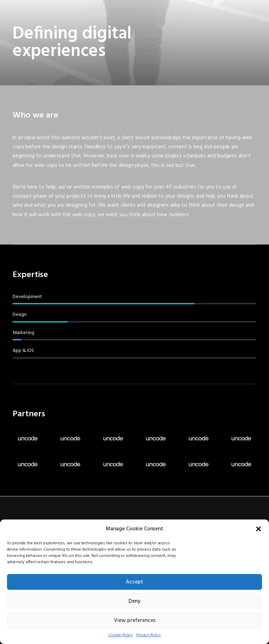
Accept (134, 582)
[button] (258, 529)
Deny (134, 601)
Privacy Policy (149, 635)
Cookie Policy (120, 635)
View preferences (135, 621)
